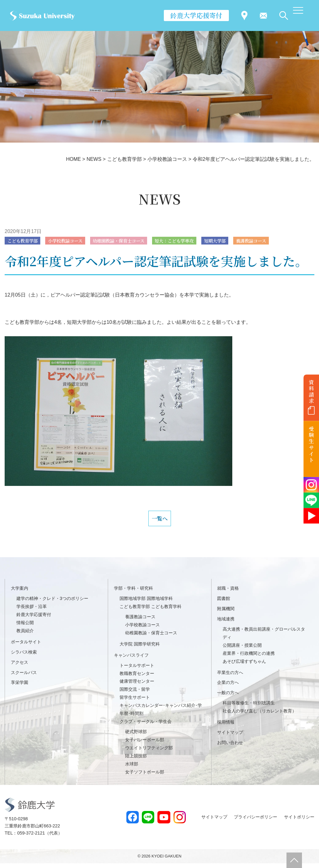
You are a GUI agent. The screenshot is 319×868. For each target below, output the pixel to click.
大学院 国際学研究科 (140, 649)
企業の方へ (228, 687)
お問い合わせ (230, 747)
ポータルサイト (26, 646)
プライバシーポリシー (256, 822)
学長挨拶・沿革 (32, 611)
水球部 (132, 769)
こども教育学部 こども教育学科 (151, 611)
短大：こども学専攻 (196, 241)
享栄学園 (20, 687)
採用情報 (226, 727)
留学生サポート (135, 702)
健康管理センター (137, 686)
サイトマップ (230, 737)
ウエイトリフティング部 (149, 752)
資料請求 (311, 391)
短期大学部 (241, 241)
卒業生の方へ (230, 677)
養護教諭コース (282, 241)
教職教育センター (137, 678)
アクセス (20, 667)
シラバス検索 (24, 657)
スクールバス (24, 677)
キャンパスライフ (131, 660)
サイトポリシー (299, 822)
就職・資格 (228, 593)
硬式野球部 (136, 737)
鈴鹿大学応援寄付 (196, 15)
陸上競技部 (136, 760)
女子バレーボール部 (145, 745)
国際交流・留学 (135, 694)
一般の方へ (228, 698)
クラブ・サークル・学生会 (146, 726)
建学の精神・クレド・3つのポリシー (52, 603)
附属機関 (226, 614)
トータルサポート (137, 670)
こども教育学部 (25, 241)
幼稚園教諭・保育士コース (133, 241)
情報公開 (25, 628)
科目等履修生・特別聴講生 (249, 708)
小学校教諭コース (73, 241)
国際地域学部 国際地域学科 (146, 603)
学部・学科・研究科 (133, 593)
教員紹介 (25, 635)
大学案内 (20, 593)
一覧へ (159, 521)
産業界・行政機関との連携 (249, 658)
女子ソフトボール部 (145, 777)
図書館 (224, 603)
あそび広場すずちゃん (244, 666)
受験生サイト (311, 445)
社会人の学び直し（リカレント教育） (260, 716)
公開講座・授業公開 (242, 650)
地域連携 (226, 624)
